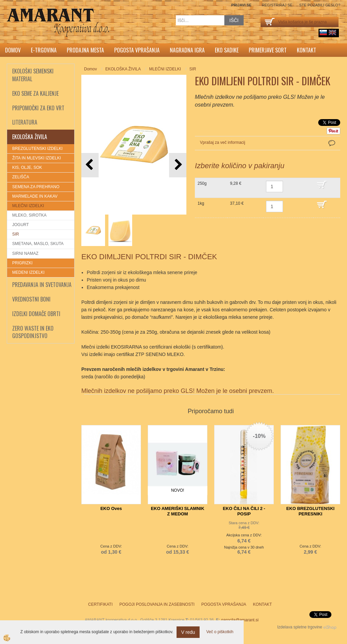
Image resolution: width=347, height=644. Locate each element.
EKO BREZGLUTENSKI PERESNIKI (310, 511)
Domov (13, 50)
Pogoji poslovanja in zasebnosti (157, 604)
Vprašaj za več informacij (222, 142)
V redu (188, 632)
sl (323, 32)
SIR (16, 234)
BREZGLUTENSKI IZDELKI (37, 149)
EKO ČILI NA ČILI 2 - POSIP (244, 511)
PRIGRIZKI (22, 263)
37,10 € (237, 203)
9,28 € (236, 183)
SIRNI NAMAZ (25, 253)
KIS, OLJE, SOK (27, 168)
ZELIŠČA (21, 177)
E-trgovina (44, 50)
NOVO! (178, 490)
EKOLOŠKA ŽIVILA (123, 69)
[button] (178, 165)
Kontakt (307, 50)
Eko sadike (227, 50)
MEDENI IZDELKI (28, 272)
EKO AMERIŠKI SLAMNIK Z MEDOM (178, 511)
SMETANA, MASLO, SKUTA (38, 244)
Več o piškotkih (220, 632)
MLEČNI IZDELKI (28, 206)
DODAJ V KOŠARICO (327, 188)
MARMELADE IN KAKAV (35, 196)
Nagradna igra (187, 50)
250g (202, 183)
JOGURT (21, 225)
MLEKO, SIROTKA (29, 215)
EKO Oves (111, 508)
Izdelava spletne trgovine (300, 627)
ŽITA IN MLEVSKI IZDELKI (37, 158)
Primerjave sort (268, 50)
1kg (201, 203)
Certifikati (100, 604)
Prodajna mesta (85, 50)
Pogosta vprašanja (137, 50)
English (332, 32)
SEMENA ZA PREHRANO (36, 187)
